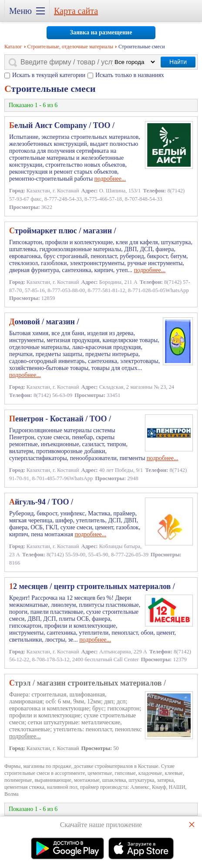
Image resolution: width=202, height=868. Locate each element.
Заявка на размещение (101, 32)
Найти (178, 62)
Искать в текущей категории (49, 75)
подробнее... (110, 179)
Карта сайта (76, 11)
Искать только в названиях (130, 75)
